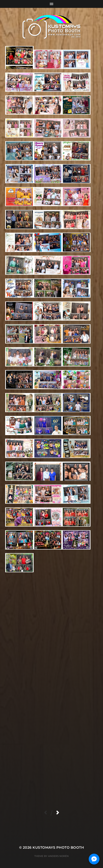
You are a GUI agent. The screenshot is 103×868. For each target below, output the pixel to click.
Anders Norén (58, 856)
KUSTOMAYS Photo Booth (58, 847)
